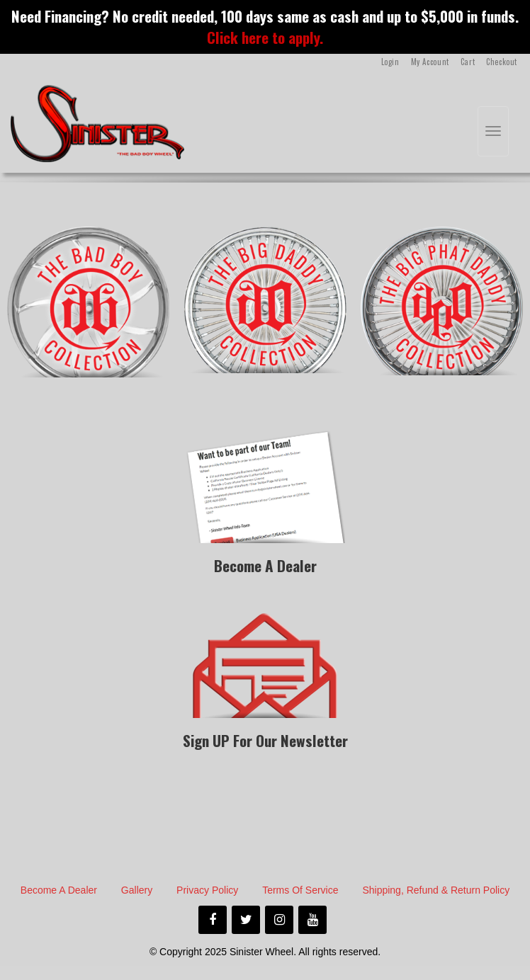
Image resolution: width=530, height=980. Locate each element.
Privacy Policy (207, 890)
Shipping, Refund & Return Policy (436, 890)
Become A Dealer (59, 890)
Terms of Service (300, 890)
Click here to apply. (265, 37)
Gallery (137, 890)
